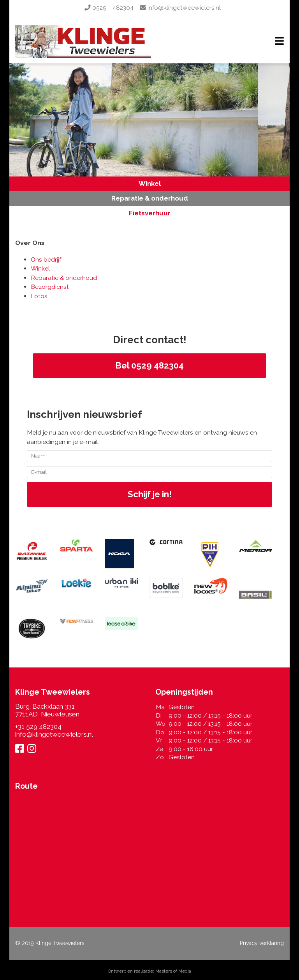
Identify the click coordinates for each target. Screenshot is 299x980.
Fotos (39, 296)
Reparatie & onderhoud (150, 198)
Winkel (150, 183)
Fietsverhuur (150, 213)
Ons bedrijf (46, 259)
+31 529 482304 (38, 727)
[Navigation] (279, 42)
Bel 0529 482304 (149, 365)
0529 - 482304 (109, 8)
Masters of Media (173, 971)
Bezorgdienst (50, 287)
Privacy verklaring (262, 943)
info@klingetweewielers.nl (180, 8)
